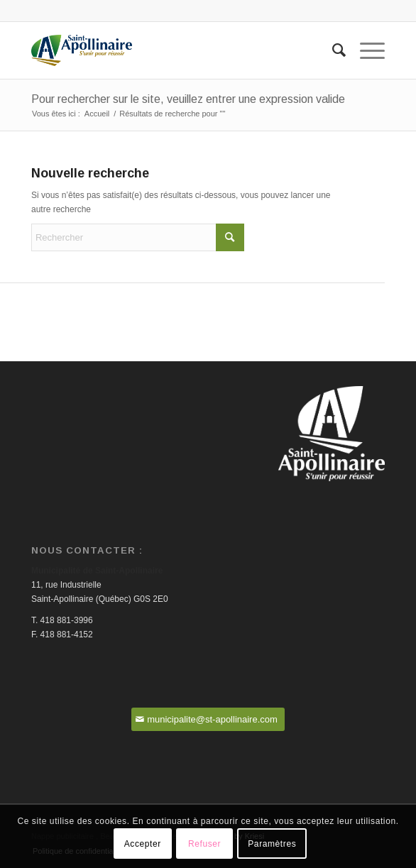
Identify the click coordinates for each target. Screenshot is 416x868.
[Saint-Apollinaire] (173, 50)
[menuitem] (332, 50)
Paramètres (272, 844)
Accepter (143, 844)
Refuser (204, 844)
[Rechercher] (332, 50)
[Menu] (365, 50)
